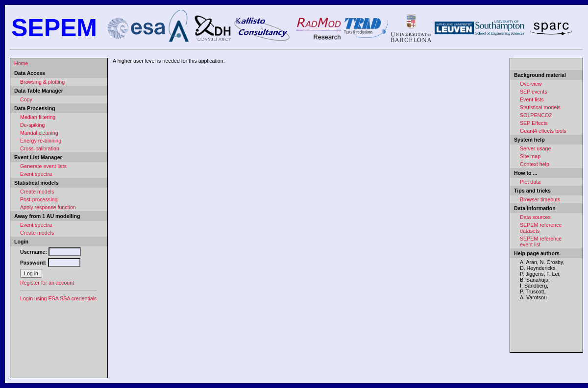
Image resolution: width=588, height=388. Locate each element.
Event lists (532, 99)
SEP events (534, 92)
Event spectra (36, 174)
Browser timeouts (540, 199)
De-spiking (32, 125)
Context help (535, 164)
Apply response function (48, 207)
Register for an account (47, 283)
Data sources (535, 217)
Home (21, 63)
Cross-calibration (40, 148)
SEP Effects (534, 123)
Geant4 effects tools (543, 131)
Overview (531, 84)
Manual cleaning (39, 133)
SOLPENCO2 (536, 115)
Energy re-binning (41, 141)
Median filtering (38, 117)
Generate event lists (43, 166)
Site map (530, 156)
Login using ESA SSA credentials (58, 298)
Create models (37, 192)
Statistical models (540, 107)
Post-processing (39, 199)
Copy (26, 99)
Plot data (530, 182)
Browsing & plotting (42, 82)
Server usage (535, 148)
